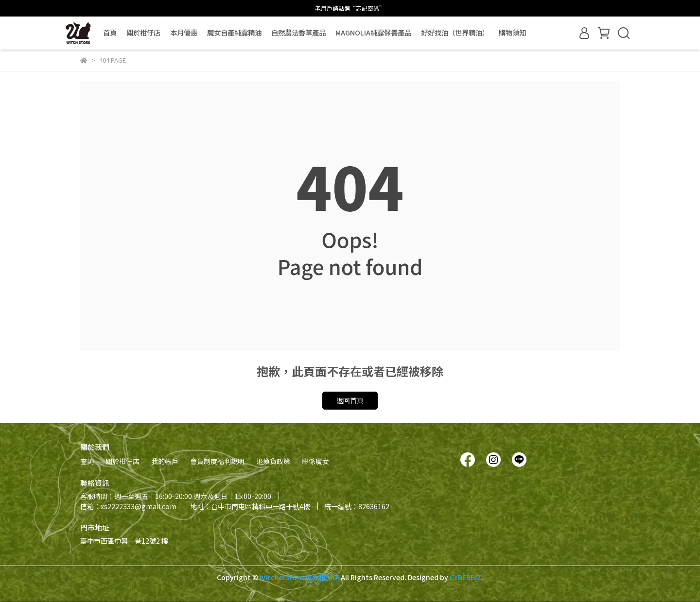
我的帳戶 (165, 461)
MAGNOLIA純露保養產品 (373, 33)
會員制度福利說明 (217, 461)
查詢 (87, 461)
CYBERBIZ (465, 577)
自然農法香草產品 (298, 33)
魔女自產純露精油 (234, 33)
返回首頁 (350, 400)
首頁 (110, 33)
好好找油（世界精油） (455, 33)
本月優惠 (184, 33)
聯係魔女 (315, 461)
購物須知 (512, 33)
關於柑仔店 (143, 33)
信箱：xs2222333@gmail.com (128, 506)
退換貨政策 (273, 461)
